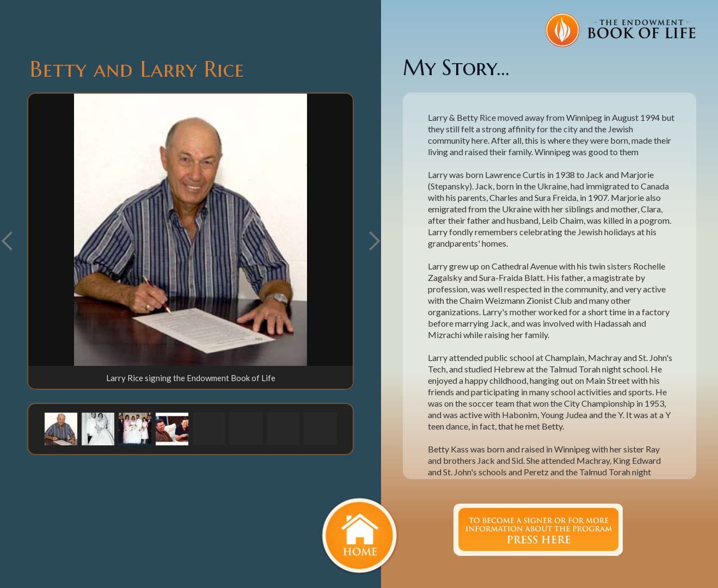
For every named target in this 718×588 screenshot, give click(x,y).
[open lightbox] (191, 230)
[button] (374, 241)
